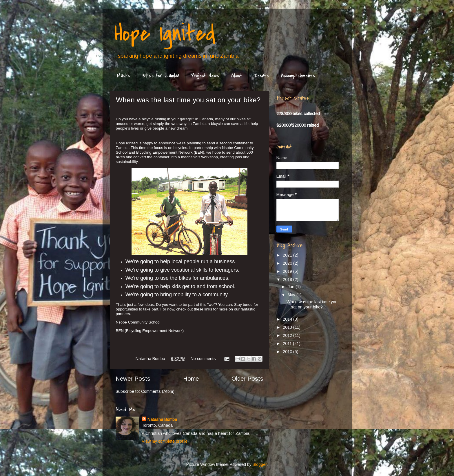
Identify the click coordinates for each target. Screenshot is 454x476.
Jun (292, 287)
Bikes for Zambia (161, 76)
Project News (205, 76)
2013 (288, 327)
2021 (288, 255)
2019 (288, 271)
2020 (288, 263)
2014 (288, 319)
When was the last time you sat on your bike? (188, 100)
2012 (288, 335)
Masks (124, 76)
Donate (262, 76)
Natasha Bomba (162, 419)
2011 (288, 344)
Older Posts (247, 379)
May (292, 295)
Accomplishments (298, 76)
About (237, 76)
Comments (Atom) (158, 391)
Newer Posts (133, 379)
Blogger (260, 464)
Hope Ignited (165, 34)
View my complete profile (165, 441)
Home (191, 379)
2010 (288, 352)
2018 (288, 279)
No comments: (204, 359)
